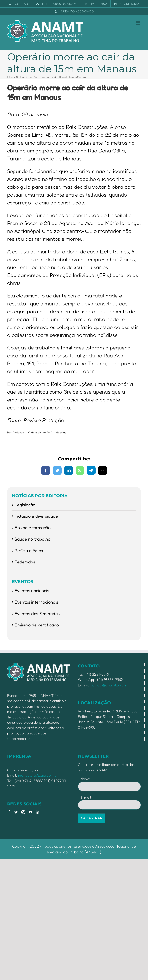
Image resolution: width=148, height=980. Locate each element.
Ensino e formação (33, 527)
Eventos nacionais (32, 590)
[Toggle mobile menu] (138, 23)
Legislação (25, 505)
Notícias (61, 432)
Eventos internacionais (36, 602)
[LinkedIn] (38, 812)
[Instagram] (23, 812)
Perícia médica (29, 550)
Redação (18, 432)
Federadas (25, 562)
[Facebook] (9, 812)
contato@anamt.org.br (109, 685)
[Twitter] (16, 812)
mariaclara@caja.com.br (38, 775)
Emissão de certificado (37, 625)
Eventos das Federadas (37, 613)
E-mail (87, 797)
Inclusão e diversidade (36, 516)
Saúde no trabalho (33, 539)
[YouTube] (30, 812)
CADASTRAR (92, 818)
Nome (85, 779)
